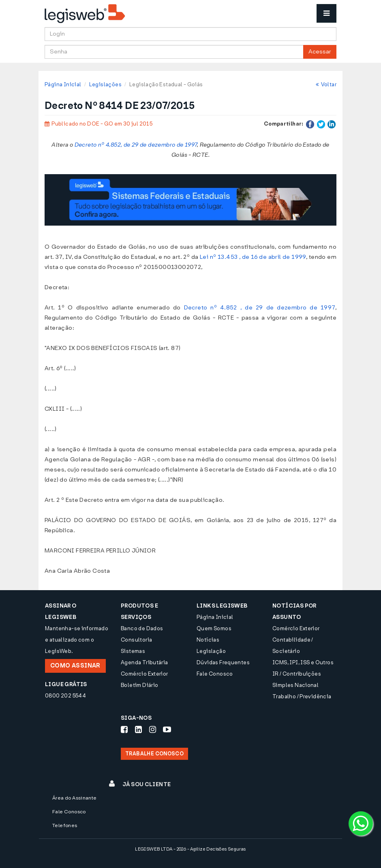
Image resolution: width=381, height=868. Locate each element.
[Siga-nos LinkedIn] (138, 729)
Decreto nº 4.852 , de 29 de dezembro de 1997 (260, 308)
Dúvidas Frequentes (223, 662)
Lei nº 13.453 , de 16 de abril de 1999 (253, 257)
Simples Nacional (295, 685)
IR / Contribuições (297, 674)
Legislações (105, 84)
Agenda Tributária (144, 662)
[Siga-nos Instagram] (153, 729)
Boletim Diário (139, 685)
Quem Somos (214, 628)
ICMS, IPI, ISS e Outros (303, 662)
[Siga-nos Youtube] (167, 729)
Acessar (320, 52)
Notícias (208, 640)
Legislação (211, 651)
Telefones (65, 825)
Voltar (326, 84)
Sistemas (133, 651)
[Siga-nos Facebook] (124, 729)
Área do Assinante (75, 798)
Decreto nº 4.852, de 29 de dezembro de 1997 (136, 145)
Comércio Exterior (144, 674)
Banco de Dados (142, 628)
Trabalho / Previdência (302, 696)
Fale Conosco (215, 674)
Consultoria (136, 640)
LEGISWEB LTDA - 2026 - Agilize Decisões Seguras (190, 849)
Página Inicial (63, 84)
